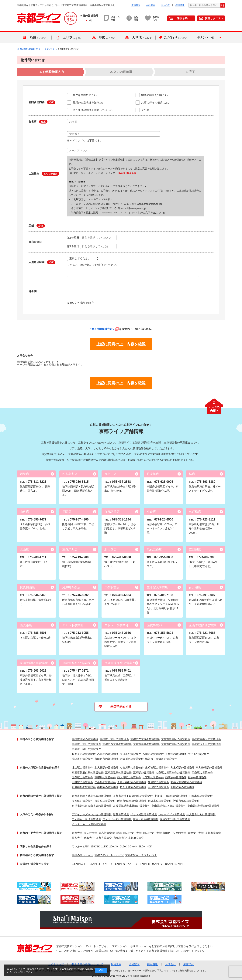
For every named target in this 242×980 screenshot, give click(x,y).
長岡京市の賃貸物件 (84, 754)
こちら (11, 972)
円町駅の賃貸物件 (82, 782)
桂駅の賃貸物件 (197, 777)
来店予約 (182, 18)
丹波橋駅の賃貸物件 (84, 787)
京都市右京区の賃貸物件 (176, 744)
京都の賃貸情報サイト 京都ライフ (37, 49)
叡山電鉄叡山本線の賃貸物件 (169, 806)
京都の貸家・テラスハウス (141, 855)
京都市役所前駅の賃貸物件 (88, 772)
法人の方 (165, 5)
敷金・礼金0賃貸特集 (146, 819)
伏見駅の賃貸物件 (158, 782)
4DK (149, 846)
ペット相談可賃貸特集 (144, 814)
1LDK (104, 846)
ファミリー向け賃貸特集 (117, 819)
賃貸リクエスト (214, 18)
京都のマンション (82, 855)
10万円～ (180, 864)
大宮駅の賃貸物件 (153, 777)
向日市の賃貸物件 (130, 754)
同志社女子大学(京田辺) (157, 833)
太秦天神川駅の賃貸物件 (132, 782)
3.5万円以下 (79, 864)
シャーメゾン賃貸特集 (172, 814)
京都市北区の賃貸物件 (85, 739)
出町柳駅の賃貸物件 (157, 768)
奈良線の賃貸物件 (105, 801)
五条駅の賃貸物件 (82, 777)
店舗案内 (136, 5)
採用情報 (180, 5)
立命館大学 (180, 833)
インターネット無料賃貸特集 (89, 824)
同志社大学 (91, 833)
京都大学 (77, 833)
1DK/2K (95, 846)
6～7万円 (129, 864)
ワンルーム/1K (80, 846)
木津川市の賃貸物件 (132, 759)
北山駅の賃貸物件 (82, 768)
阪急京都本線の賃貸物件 (132, 801)
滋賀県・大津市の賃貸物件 (161, 759)
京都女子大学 (196, 833)
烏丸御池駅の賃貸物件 (209, 768)
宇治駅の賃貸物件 (158, 787)
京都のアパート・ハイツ (109, 855)
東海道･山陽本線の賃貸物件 (171, 796)
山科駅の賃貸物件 (108, 787)
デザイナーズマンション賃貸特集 (92, 814)
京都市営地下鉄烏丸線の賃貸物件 (92, 796)
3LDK (142, 846)
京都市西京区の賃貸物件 (117, 744)
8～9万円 (154, 864)
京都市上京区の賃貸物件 (114, 739)
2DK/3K (114, 846)
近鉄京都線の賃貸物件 (186, 801)
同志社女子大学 (132, 833)
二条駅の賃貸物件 (105, 782)
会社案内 (150, 5)
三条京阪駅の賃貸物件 (118, 772)
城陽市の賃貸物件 (82, 759)
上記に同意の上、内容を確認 (121, 344)
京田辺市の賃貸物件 (106, 759)
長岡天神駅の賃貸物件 (133, 787)
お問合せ (171, 964)
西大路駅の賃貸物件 (129, 777)
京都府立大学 (136, 838)
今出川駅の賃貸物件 (132, 768)
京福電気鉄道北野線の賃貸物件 (132, 806)
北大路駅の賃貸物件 (106, 768)
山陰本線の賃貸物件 (201, 796)
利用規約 (116, 964)
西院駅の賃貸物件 (176, 777)
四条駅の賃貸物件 (202, 772)
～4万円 (92, 864)
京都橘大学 (120, 838)
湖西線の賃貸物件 (82, 801)
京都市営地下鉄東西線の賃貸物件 (133, 796)
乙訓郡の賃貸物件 (108, 754)
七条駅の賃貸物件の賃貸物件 (173, 772)
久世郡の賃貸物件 (176, 754)
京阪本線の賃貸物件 (160, 801)
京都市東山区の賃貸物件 (206, 739)
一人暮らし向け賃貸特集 (201, 814)
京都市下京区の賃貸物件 (86, 744)
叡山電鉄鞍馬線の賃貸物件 (203, 806)
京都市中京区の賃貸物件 (176, 739)
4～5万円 (104, 864)
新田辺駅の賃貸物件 (182, 787)
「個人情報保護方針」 (104, 329)
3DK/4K (133, 846)
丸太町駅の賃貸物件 (182, 768)
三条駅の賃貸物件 (144, 772)
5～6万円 (116, 864)
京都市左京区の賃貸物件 (145, 739)
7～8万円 (141, 864)
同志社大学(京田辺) (110, 833)
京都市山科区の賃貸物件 (86, 749)
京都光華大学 (104, 838)
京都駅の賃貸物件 (105, 777)
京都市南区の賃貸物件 (146, 744)
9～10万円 (167, 864)
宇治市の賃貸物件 (199, 754)
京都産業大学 (213, 833)
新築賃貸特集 (121, 814)
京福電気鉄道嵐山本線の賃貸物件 (92, 806)
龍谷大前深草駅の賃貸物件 (186, 782)
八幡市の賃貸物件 (153, 754)
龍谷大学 (77, 838)
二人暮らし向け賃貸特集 (86, 819)
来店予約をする (121, 707)
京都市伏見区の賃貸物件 (206, 744)
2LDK (123, 846)
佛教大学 (89, 838)
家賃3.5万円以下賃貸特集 (175, 819)
